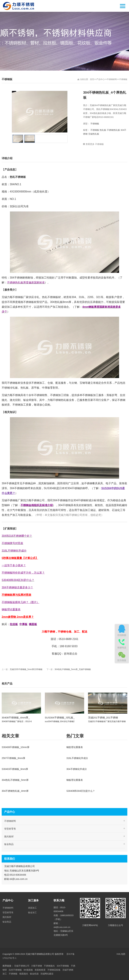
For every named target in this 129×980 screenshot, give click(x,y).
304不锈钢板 (63, 966)
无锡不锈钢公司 (22, 966)
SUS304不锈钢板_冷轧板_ (60, 718)
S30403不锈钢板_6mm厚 (15, 769)
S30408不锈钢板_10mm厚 (16, 747)
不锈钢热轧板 (113, 130)
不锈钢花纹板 (54, 970)
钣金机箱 (34, 974)
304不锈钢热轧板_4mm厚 (15, 791)
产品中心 (100, 79)
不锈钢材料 (112, 79)
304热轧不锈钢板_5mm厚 (15, 780)
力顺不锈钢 (37, 966)
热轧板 (103, 130)
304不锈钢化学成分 (77, 769)
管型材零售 (10, 829)
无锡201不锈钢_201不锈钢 (103, 718)
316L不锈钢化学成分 (77, 758)
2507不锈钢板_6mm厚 (13, 758)
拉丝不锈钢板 (15, 970)
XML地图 (121, 954)
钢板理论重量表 (75, 780)
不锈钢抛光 (49, 966)
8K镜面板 (28, 970)
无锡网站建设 (47, 974)
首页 (92, 79)
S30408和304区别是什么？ (81, 791)
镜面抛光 (24, 974)
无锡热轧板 (94, 134)
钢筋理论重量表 (75, 747)
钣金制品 (9, 844)
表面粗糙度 (40, 970)
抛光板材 (9, 836)
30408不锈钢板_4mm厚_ (16, 718)
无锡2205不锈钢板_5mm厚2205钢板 (26, 669)
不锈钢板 (123, 79)
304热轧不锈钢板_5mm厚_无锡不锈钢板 (73, 669)
